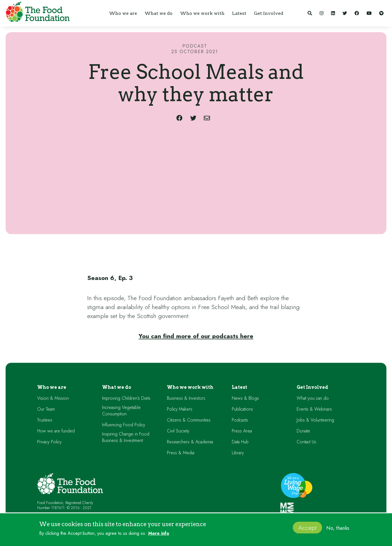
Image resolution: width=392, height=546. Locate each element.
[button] (123, 13)
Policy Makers (180, 409)
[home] (36, 13)
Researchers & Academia (190, 442)
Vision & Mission (53, 398)
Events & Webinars (314, 409)
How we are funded (56, 431)
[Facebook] (357, 13)
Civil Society (178, 431)
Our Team (46, 409)
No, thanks (338, 528)
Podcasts (240, 420)
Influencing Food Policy (124, 425)
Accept (307, 528)
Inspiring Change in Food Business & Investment (126, 437)
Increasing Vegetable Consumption (121, 411)
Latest (239, 387)
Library (238, 453)
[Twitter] (345, 13)
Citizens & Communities (189, 420)
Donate (303, 431)
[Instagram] (322, 13)
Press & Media (181, 453)
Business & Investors (186, 398)
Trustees (45, 420)
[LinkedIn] (333, 13)
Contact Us (306, 442)
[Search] (310, 13)
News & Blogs (245, 398)
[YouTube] (369, 13)
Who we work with (190, 387)
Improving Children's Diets (126, 398)
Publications (242, 409)
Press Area (242, 431)
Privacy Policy (49, 442)
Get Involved (312, 387)
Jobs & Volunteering (315, 420)
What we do (117, 387)
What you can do (313, 398)
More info (159, 533)
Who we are (52, 387)
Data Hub (240, 442)
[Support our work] (381, 13)
